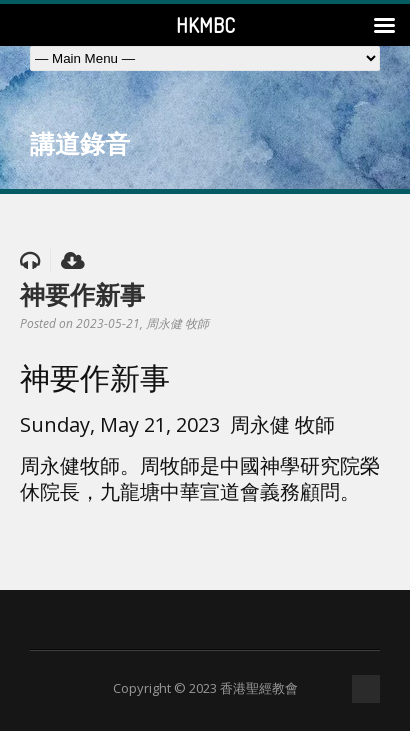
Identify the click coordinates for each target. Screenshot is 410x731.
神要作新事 (82, 294)
